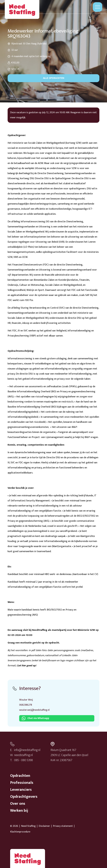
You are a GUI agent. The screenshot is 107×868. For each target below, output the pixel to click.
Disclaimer (44, 826)
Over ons (18, 804)
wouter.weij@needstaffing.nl (34, 710)
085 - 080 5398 (23, 760)
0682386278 (26, 705)
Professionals (22, 783)
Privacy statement (63, 826)
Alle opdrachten (54, 78)
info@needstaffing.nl (27, 750)
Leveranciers (21, 790)
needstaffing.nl (23, 755)
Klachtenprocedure (20, 832)
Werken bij (19, 811)
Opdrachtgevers (24, 797)
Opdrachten (20, 776)
